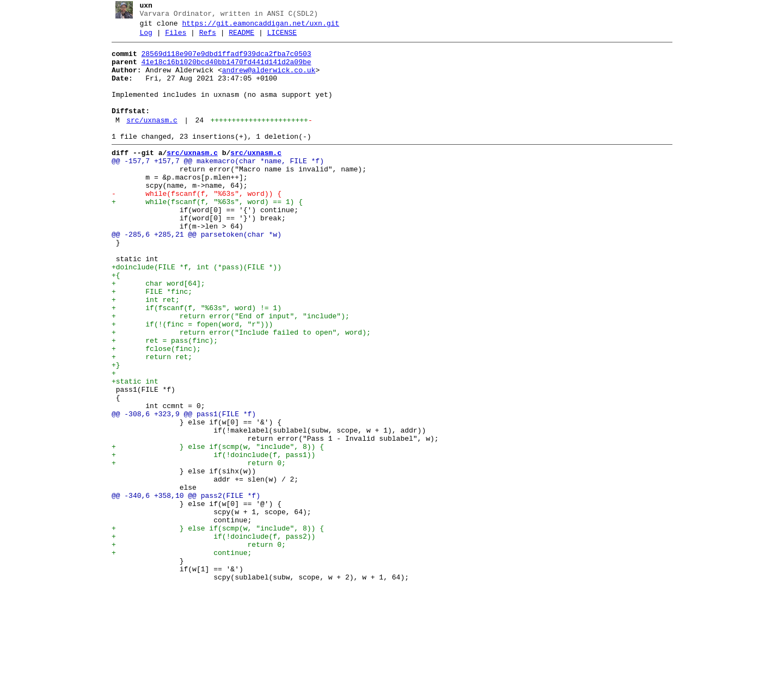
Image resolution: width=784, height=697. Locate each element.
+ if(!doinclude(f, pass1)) (209, 538)
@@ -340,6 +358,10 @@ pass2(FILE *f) (182, 587)
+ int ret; (141, 352)
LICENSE (278, 38)
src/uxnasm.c (148, 140)
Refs (203, 38)
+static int (131, 450)
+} (112, 430)
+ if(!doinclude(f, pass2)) (209, 636)
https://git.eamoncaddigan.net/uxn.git (257, 27)
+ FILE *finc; (148, 342)
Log (142, 38)
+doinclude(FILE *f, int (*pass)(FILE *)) (192, 313)
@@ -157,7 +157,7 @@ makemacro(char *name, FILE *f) (213, 186)
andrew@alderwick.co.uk (265, 80)
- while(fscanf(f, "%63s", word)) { (192, 225)
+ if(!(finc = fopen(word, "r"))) (188, 381)
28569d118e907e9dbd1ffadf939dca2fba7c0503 (222, 60)
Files (172, 38)
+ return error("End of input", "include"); (226, 372)
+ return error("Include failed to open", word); (237, 391)
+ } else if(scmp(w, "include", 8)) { (213, 528)
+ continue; (177, 656)
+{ (112, 323)
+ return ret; (148, 421)
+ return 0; (194, 548)
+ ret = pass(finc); (160, 401)
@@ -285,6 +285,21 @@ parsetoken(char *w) (192, 274)
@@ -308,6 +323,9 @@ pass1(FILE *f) (179, 489)
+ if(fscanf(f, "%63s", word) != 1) (192, 362)
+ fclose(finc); (152, 411)
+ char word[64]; (154, 332)
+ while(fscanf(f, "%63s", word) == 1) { (203, 235)
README (238, 38)
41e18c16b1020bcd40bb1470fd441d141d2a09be (222, 70)
